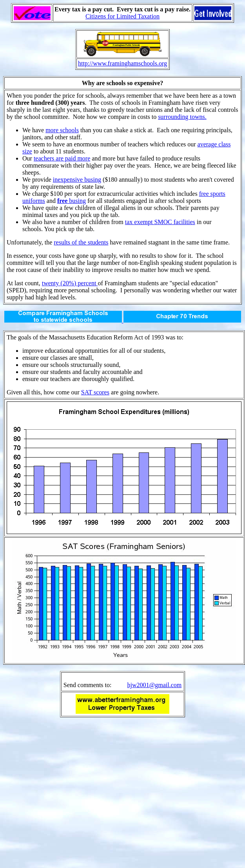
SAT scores (95, 392)
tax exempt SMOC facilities (160, 222)
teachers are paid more (62, 158)
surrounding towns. (182, 117)
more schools (62, 130)
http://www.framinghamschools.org (122, 63)
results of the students (81, 242)
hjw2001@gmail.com (154, 685)
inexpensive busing (77, 180)
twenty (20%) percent (70, 283)
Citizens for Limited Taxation (122, 16)
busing (72, 201)
